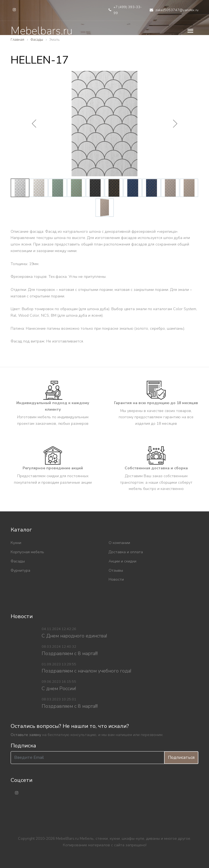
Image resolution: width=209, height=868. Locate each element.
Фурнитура (20, 570)
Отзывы (116, 570)
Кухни (16, 543)
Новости (116, 579)
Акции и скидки (122, 561)
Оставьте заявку (26, 735)
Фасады (18, 561)
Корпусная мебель (27, 552)
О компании (119, 543)
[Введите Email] (87, 758)
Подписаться (181, 757)
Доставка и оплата (126, 552)
